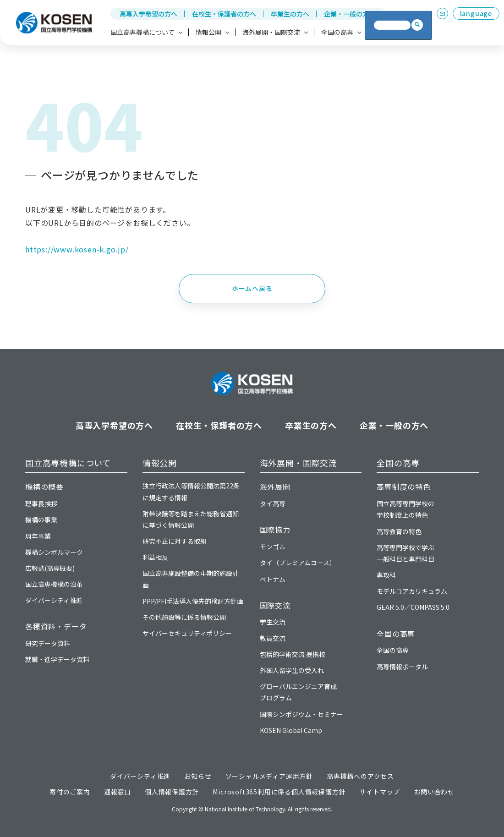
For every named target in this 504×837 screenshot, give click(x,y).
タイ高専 (273, 503)
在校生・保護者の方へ (224, 14)
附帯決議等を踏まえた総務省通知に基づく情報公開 (191, 519)
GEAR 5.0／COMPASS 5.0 (413, 607)
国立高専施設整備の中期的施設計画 (191, 579)
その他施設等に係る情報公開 (184, 617)
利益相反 (155, 557)
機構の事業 (41, 520)
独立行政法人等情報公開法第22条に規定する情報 (191, 491)
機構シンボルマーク (54, 552)
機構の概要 (44, 487)
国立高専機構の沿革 (54, 584)
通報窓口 (118, 792)
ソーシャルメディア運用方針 (269, 776)
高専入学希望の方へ (148, 14)
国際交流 (275, 605)
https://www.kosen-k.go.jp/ (77, 249)
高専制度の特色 (404, 487)
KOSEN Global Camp (291, 730)
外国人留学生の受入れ (292, 670)
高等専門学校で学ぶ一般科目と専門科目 (405, 553)
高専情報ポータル (402, 667)
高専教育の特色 (399, 531)
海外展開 (275, 487)
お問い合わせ (434, 792)
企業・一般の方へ (350, 14)
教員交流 (273, 638)
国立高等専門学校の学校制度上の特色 (405, 509)
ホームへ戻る (252, 288)
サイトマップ (380, 792)
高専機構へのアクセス (360, 776)
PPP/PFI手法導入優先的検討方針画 (193, 601)
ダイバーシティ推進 (54, 600)
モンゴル (273, 547)
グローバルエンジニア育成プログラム (298, 692)
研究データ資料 (48, 643)
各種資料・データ (56, 626)
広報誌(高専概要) (50, 568)
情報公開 (160, 463)
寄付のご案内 (70, 792)
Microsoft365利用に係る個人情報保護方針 (279, 792)
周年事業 (38, 536)
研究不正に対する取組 (175, 541)
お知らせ (198, 776)
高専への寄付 (394, 32)
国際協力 (275, 530)
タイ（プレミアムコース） (298, 563)
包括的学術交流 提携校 (293, 654)
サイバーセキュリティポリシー (187, 633)
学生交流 (273, 622)
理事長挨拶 (41, 503)
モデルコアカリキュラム (412, 591)
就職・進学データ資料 (57, 659)
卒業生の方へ (290, 14)
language (476, 13)
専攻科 (386, 575)
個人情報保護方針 (172, 792)
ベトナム (273, 579)
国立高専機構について (68, 463)
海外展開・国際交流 (299, 463)
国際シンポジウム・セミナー (301, 714)
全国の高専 (398, 463)
